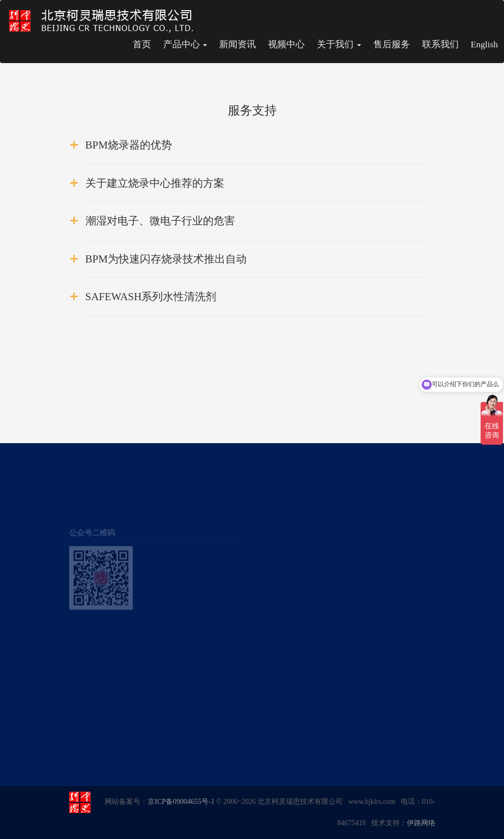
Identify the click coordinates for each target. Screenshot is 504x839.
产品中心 (185, 44)
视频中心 (286, 44)
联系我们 (440, 44)
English (484, 44)
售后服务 (392, 44)
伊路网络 (421, 823)
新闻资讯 (238, 44)
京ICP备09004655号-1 (181, 802)
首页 (142, 44)
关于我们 (339, 44)
